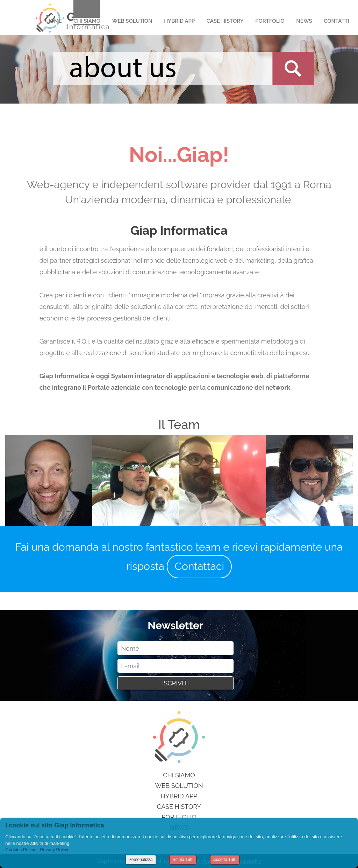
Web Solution (132, 21)
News (304, 21)
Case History (225, 21)
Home (54, 21)
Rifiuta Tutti (183, 860)
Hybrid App (179, 21)
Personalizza (141, 860)
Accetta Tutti (225, 860)
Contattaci (199, 566)
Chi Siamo (87, 21)
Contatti (336, 21)
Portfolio (270, 21)
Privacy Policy (54, 850)
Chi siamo (179, 775)
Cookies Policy (20, 850)
